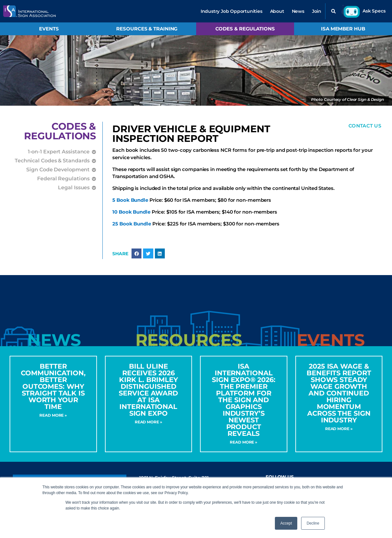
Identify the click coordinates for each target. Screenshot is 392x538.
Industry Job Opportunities (232, 11)
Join (317, 11)
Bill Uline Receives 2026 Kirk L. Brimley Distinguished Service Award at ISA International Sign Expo (148, 390)
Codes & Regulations (245, 29)
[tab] (54, 341)
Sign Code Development (58, 170)
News (298, 11)
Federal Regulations (63, 179)
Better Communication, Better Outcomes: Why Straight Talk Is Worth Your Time (53, 387)
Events (49, 29)
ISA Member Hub (343, 29)
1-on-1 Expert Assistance (59, 152)
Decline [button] (313, 523)
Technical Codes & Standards (52, 161)
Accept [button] (286, 523)
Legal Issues (74, 188)
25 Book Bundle (132, 224)
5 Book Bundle (130, 201)
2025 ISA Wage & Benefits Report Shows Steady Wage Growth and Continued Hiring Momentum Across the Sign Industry (339, 393)
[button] (333, 11)
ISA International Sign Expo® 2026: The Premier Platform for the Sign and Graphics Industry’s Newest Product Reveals (244, 400)
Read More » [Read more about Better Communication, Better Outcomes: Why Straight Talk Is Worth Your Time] (53, 416)
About (277, 11)
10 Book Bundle (131, 212)
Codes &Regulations (60, 131)
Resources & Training (147, 29)
